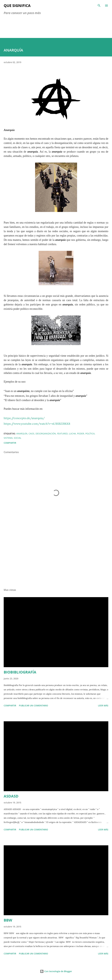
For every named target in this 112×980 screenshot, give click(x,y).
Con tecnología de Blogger (56, 971)
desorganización (46, 434)
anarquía (22, 434)
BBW (8, 920)
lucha (72, 434)
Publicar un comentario (33, 705)
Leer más (103, 705)
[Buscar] (99, 6)
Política (90, 434)
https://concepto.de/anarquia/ (24, 418)
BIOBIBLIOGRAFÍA (20, 672)
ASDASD (11, 796)
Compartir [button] (10, 443)
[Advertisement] (56, 557)
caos (31, 434)
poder (81, 434)
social (18, 438)
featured (62, 434)
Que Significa (17, 5)
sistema (8, 438)
